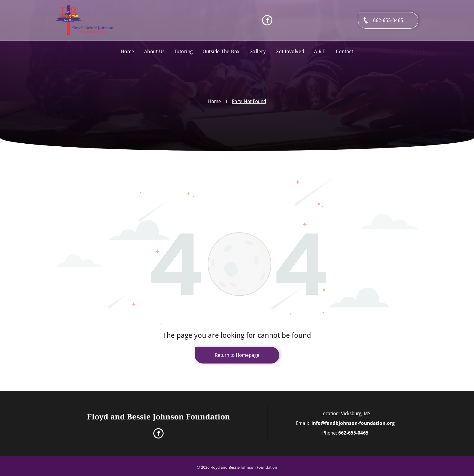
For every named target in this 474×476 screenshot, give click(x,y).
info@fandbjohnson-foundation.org (353, 423)
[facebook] (267, 21)
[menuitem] (128, 52)
